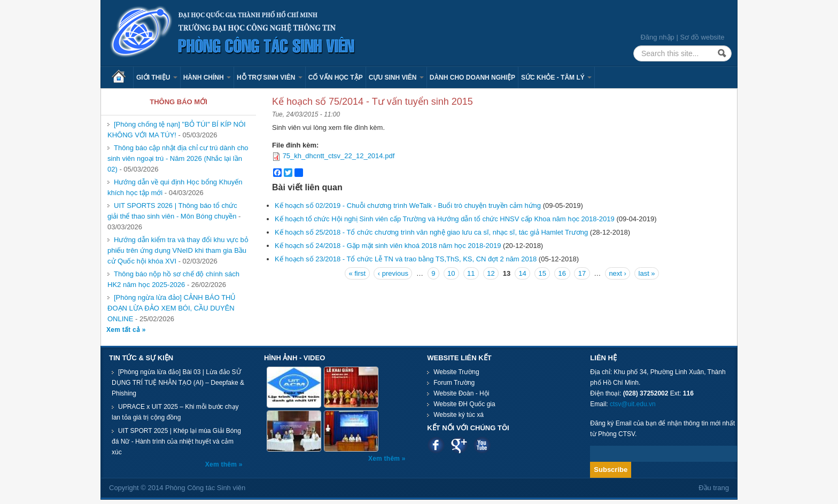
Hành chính (207, 77)
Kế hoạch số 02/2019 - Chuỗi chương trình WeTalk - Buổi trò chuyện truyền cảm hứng (408, 206)
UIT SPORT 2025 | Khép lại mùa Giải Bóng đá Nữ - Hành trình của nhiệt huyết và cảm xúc (176, 441)
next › (618, 273)
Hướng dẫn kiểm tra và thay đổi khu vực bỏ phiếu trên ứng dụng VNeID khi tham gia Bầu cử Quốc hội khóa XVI (178, 250)
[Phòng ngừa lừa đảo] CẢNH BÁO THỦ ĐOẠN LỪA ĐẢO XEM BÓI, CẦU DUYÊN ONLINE (172, 308)
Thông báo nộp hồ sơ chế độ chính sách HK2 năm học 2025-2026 (173, 279)
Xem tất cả (124, 330)
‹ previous (393, 273)
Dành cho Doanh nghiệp (472, 77)
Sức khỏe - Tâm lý (556, 77)
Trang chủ (122, 77)
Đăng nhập (657, 37)
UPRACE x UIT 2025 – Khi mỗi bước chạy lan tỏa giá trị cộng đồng (175, 412)
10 (451, 273)
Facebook (436, 445)
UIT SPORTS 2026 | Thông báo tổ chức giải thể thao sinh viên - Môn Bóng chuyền (172, 211)
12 (491, 273)
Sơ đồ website (702, 37)
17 (582, 273)
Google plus (459, 445)
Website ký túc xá (459, 415)
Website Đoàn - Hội (461, 393)
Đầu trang (714, 488)
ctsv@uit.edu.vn (633, 404)
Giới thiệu (157, 77)
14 (522, 273)
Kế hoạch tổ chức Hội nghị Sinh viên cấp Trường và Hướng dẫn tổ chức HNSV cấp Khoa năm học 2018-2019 (445, 219)
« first (357, 273)
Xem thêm (222, 464)
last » (647, 273)
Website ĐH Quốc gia (464, 404)
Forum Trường (454, 383)
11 (471, 273)
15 (542, 273)
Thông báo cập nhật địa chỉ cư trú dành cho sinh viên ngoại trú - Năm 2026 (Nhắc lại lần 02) (178, 158)
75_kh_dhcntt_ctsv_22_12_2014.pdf (339, 156)
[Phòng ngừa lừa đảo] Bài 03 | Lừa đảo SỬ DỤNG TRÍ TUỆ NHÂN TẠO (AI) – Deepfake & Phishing (178, 383)
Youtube (482, 445)
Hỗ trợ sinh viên (270, 77)
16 (562, 273)
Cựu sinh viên (396, 77)
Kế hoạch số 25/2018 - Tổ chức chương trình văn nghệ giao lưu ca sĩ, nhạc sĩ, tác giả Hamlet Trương (432, 232)
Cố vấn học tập (336, 77)
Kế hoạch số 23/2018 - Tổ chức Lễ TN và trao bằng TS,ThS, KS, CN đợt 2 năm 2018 (406, 259)
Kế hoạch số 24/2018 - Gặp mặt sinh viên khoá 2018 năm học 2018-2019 (388, 246)
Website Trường (456, 372)
